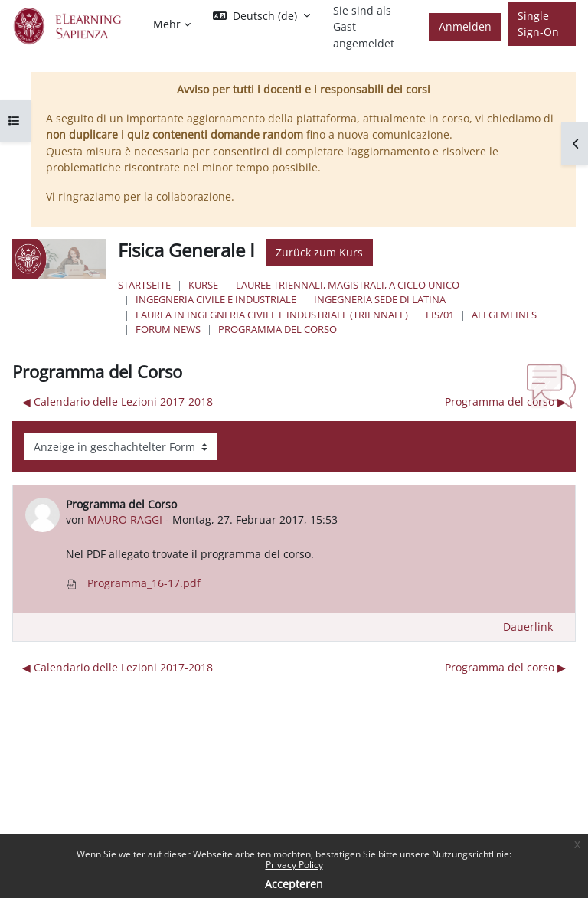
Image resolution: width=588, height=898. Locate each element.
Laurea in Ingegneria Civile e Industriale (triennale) (272, 315)
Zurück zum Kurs (319, 252)
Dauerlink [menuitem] (528, 627)
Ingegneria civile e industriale (216, 299)
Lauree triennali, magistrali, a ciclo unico (348, 285)
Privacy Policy (294, 865)
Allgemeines (504, 315)
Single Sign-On (538, 24)
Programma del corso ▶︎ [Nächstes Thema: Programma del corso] (505, 402)
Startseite (144, 285)
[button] (261, 16)
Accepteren (294, 884)
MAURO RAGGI (125, 519)
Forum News (168, 329)
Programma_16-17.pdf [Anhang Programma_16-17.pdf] (133, 583)
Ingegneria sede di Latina (380, 299)
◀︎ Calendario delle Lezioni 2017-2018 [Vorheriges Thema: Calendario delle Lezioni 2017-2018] (118, 402)
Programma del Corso (278, 329)
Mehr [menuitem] (167, 24)
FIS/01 (440, 315)
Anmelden (465, 26)
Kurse (203, 285)
